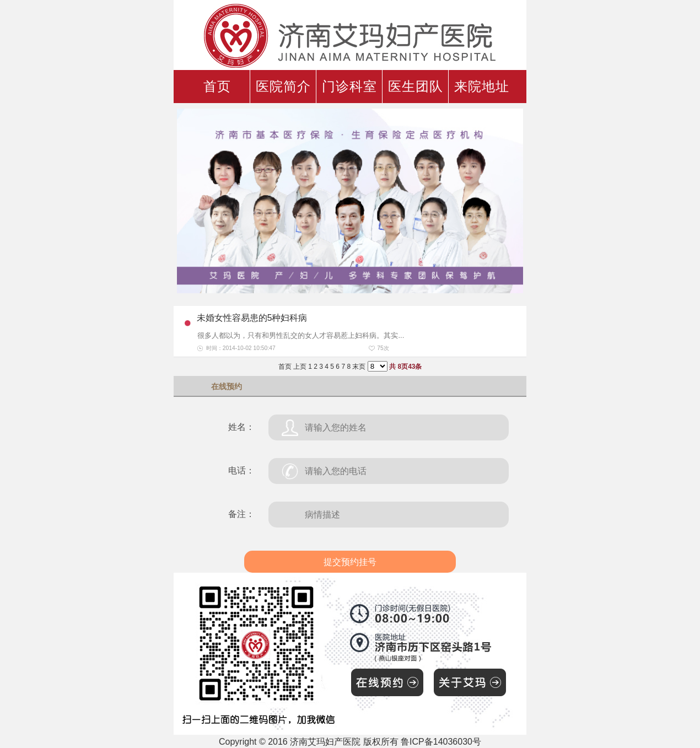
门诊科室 (349, 87)
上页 (300, 367)
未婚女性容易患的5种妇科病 (252, 318)
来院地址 (482, 87)
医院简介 (283, 87)
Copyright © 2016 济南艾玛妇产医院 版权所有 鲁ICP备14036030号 (350, 742)
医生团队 (416, 87)
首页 (217, 87)
